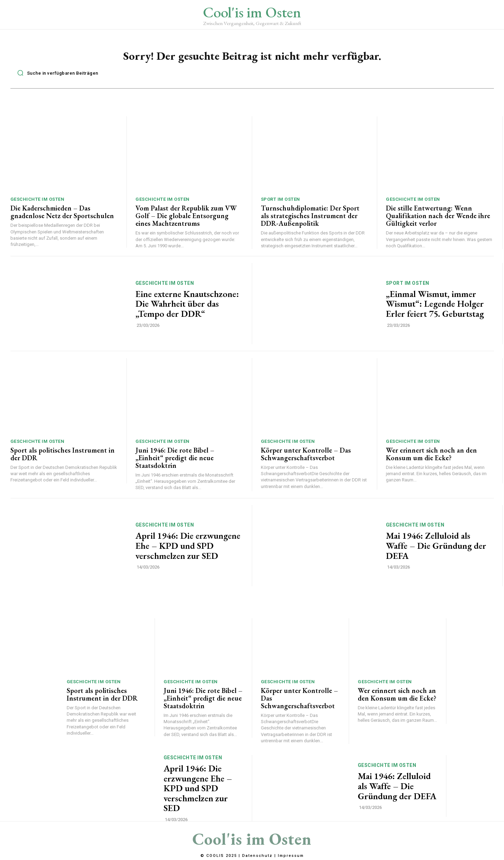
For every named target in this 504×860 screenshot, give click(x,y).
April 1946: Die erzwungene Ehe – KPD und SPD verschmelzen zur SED (188, 549)
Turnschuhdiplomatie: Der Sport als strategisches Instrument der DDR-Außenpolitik (310, 219)
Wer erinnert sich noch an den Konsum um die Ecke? (431, 457)
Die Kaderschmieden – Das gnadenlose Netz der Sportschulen (62, 215)
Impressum (291, 856)
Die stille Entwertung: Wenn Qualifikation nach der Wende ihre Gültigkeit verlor (438, 219)
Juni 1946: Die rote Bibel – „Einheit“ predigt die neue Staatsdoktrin (175, 461)
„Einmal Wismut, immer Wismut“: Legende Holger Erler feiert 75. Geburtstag (435, 307)
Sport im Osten (280, 202)
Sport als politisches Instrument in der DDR (63, 457)
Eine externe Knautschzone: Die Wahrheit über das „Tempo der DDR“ (187, 307)
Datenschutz (257, 856)
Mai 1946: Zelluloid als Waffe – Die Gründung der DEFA (436, 549)
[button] (56, 76)
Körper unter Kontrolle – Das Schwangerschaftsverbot (306, 457)
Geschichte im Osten (38, 202)
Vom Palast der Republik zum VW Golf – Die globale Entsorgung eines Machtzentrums (186, 219)
